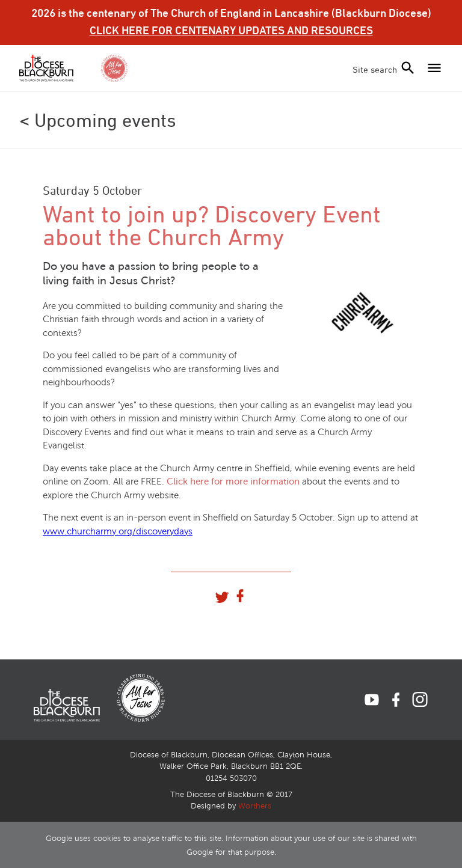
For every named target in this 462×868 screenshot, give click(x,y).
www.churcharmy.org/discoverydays (118, 531)
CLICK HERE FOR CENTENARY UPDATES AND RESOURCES (231, 30)
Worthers (255, 806)
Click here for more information (233, 481)
